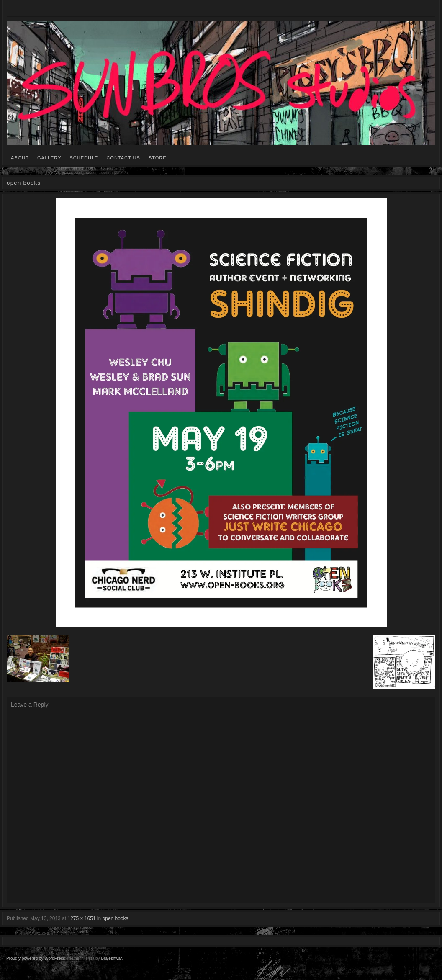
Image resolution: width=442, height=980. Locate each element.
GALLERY (49, 158)
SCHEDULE (84, 158)
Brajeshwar (111, 958)
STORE (158, 158)
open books (116, 918)
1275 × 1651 (81, 918)
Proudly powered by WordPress (36, 958)
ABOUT (20, 158)
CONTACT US (123, 158)
